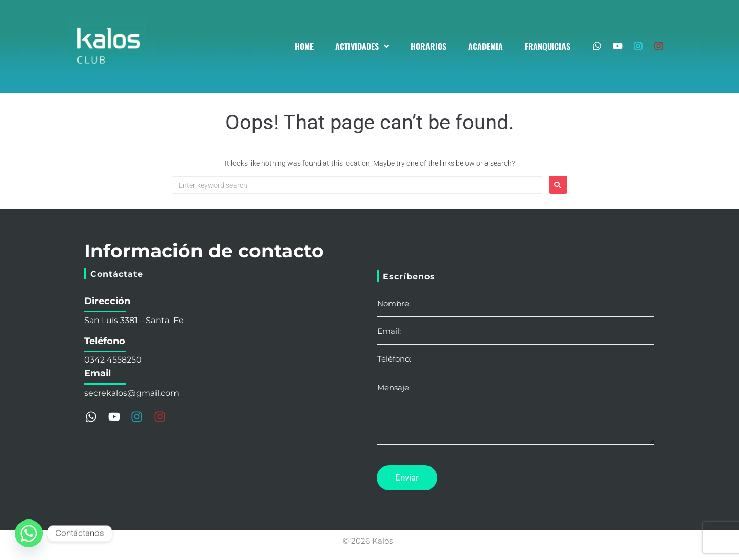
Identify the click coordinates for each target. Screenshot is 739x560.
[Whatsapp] (29, 533)
